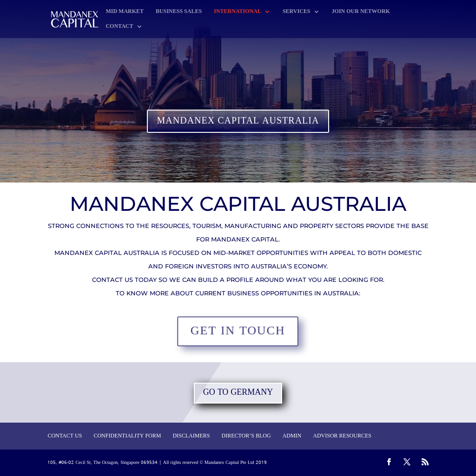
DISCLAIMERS (191, 436)
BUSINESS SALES (179, 12)
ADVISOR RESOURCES (342, 436)
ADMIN (292, 436)
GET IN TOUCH (238, 331)
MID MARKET (125, 12)
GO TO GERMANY (238, 393)
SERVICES (297, 12)
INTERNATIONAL (238, 12)
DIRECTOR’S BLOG (246, 436)
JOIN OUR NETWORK (361, 12)
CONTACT (119, 27)
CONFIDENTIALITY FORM (127, 436)
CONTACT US (65, 436)
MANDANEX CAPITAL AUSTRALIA (238, 121)
